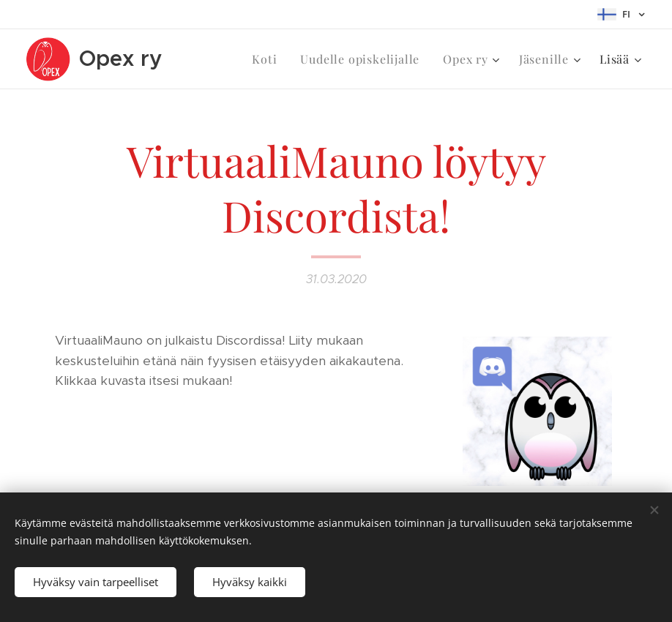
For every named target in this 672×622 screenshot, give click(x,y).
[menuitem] (268, 59)
